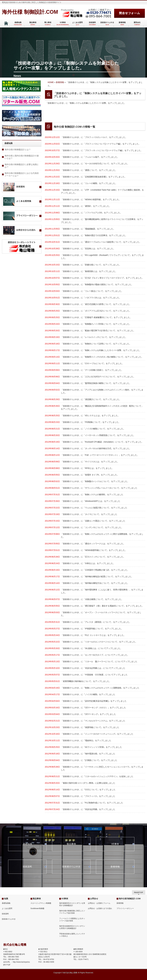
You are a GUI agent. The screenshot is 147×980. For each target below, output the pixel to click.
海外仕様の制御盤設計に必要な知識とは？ (22, 166)
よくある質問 (7, 908)
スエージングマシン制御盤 (41, 903)
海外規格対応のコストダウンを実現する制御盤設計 (72, 904)
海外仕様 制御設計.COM (30, 12)
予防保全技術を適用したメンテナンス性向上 (72, 935)
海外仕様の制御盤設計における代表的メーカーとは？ (22, 174)
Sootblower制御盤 (37, 908)
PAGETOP (139, 892)
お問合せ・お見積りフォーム (99, 903)
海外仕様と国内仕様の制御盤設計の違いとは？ (22, 157)
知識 (6, 899)
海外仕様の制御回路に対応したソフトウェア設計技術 (72, 912)
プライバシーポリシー (125, 908)
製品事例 (71, 844)
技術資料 (27, 867)
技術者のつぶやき (71, 867)
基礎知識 (27, 844)
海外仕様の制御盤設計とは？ (18, 150)
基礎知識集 (6, 903)
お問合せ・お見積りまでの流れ (100, 908)
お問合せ (94, 899)
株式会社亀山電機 (70, 973)
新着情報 (115, 867)
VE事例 (115, 844)
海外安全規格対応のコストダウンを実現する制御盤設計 (72, 927)
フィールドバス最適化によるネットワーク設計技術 (72, 920)
